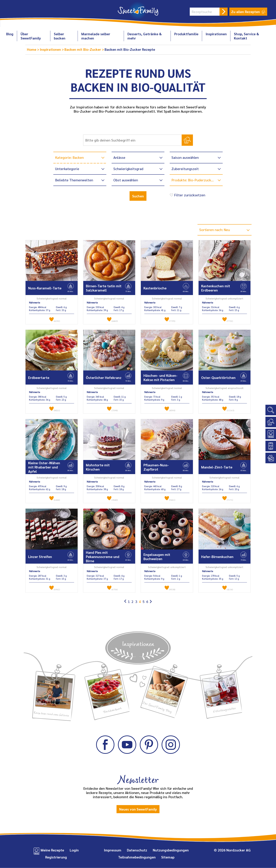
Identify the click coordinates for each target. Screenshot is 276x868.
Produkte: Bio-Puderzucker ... (195, 180)
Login (74, 850)
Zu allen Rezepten (248, 12)
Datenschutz (137, 850)
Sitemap (168, 857)
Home (32, 49)
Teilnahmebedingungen (137, 857)
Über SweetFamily (31, 36)
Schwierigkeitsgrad (128, 169)
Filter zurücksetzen (187, 195)
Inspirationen (216, 34)
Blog (10, 34)
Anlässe (119, 157)
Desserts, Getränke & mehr (145, 36)
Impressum (113, 850)
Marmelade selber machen (96, 36)
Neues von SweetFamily (138, 809)
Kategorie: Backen (69, 157)
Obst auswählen (126, 180)
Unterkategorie (67, 169)
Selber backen (60, 36)
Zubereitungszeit (185, 169)
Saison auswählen (185, 157)
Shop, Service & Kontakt (246, 36)
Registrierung (56, 857)
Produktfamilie (186, 34)
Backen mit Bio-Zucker (83, 49)
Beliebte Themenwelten (74, 180)
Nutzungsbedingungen (171, 850)
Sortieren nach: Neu (215, 230)
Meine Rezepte (52, 850)
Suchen (138, 196)
